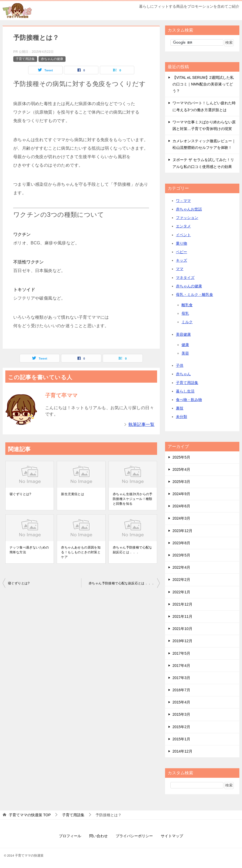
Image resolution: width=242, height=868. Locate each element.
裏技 (180, 408)
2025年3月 (181, 482)
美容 (185, 353)
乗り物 (181, 243)
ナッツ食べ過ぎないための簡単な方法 (29, 550)
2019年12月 (182, 641)
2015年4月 (181, 702)
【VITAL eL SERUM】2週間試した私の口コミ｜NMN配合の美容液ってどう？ (203, 84)
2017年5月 (181, 653)
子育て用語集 (25, 59)
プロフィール (70, 836)
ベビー (181, 252)
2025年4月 (181, 469)
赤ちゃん (183, 374)
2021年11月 (182, 616)
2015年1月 (181, 739)
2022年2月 (181, 580)
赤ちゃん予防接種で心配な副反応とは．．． (133, 550)
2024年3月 (181, 518)
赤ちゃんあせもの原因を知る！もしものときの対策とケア (81, 552)
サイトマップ (172, 836)
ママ (180, 269)
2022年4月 (181, 567)
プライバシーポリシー (134, 836)
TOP (30, 815)
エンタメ (183, 226)
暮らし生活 (185, 391)
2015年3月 (181, 714)
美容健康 (183, 334)
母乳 (185, 313)
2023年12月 (182, 531)
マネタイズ (185, 278)
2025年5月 (181, 457)
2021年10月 (182, 629)
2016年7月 (181, 690)
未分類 (181, 417)
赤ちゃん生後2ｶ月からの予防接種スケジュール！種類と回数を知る (133, 499)
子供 (180, 365)
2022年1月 (181, 592)
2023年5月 (181, 555)
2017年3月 (181, 678)
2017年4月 (181, 666)
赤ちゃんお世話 (189, 209)
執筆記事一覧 (141, 424)
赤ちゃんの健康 (52, 59)
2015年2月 (181, 727)
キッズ (181, 260)
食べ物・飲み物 (189, 400)
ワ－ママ (183, 201)
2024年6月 (181, 506)
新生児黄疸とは (73, 494)
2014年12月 (182, 751)
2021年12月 (182, 604)
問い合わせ (98, 836)
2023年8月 (181, 543)
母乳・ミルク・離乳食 (195, 295)
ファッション (187, 218)
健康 (185, 345)
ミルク (187, 322)
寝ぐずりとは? (20, 494)
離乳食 (187, 305)
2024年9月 (181, 494)
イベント (183, 235)
